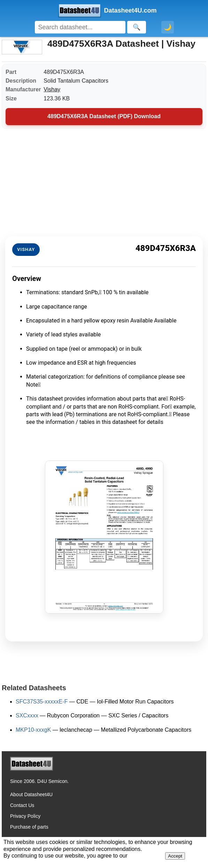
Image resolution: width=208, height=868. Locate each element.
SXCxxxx (27, 715)
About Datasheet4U (31, 794)
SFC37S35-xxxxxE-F (42, 702)
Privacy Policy (25, 816)
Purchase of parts (29, 827)
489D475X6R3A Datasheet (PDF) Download (104, 116)
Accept (175, 856)
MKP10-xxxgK (33, 730)
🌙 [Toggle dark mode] (168, 27)
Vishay (52, 89)
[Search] (80, 27)
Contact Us (22, 805)
